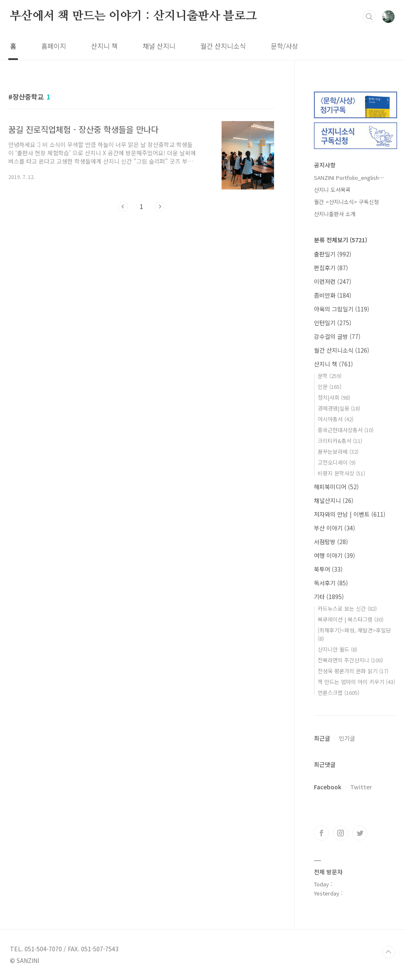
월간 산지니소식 (223, 46)
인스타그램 (341, 833)
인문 (330, 387)
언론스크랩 (338, 693)
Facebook (328, 787)
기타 (329, 597)
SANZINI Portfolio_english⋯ (349, 178)
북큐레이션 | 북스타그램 (351, 619)
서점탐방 (331, 542)
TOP (388, 952)
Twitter (361, 787)
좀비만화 (333, 295)
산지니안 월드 (337, 649)
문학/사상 (284, 46)
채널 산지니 (159, 46)
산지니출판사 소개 (335, 214)
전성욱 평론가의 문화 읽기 (353, 671)
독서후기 (331, 583)
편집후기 (331, 268)
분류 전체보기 (341, 240)
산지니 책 (104, 46)
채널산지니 (334, 500)
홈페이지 (54, 46)
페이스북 (321, 833)
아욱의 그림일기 (342, 309)
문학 (330, 376)
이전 (123, 206)
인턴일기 (333, 323)
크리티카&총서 (340, 441)
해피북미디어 (336, 487)
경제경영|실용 (339, 408)
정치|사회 (334, 397)
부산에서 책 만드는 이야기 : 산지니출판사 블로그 (133, 16)
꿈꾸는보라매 (338, 451)
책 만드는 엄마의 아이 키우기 (356, 682)
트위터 (360, 833)
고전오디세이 (337, 462)
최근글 (322, 738)
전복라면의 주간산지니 (350, 660)
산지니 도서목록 (332, 190)
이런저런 (333, 281)
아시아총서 (336, 419)
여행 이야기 (335, 555)
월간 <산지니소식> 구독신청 (346, 202)
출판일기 (333, 254)
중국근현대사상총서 (346, 430)
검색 (369, 17)
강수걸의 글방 (337, 336)
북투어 (328, 569)
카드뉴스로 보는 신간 (347, 608)
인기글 (347, 738)
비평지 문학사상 (341, 473)
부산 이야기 (335, 528)
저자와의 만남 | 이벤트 (350, 514)
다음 (160, 206)
